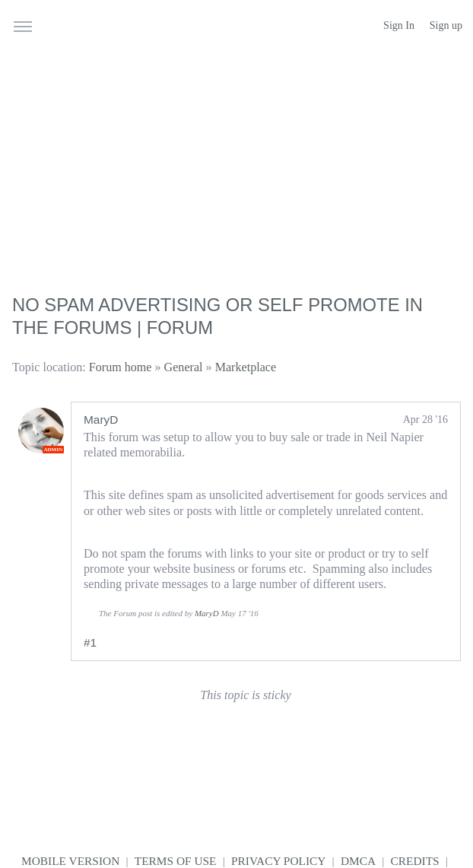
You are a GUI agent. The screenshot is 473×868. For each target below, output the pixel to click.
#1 (90, 642)
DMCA (358, 861)
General (184, 367)
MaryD (101, 420)
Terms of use (176, 861)
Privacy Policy (278, 861)
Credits (415, 861)
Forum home (121, 367)
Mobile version (70, 861)
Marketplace (246, 367)
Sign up (446, 25)
